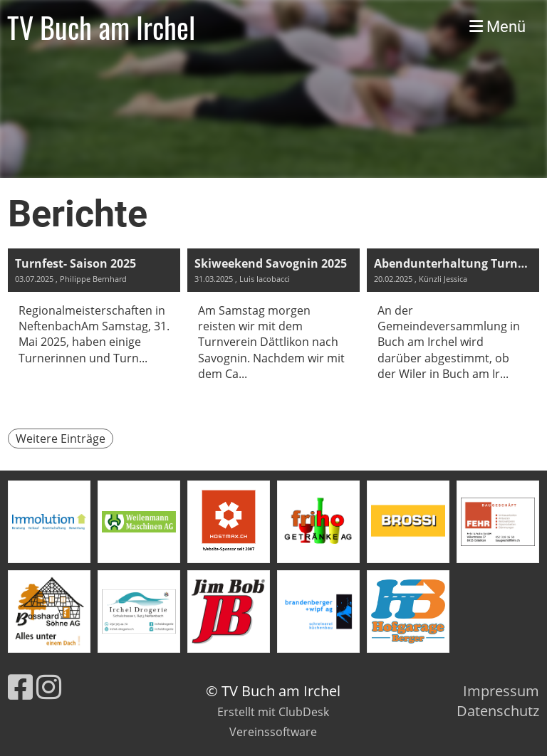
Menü (497, 27)
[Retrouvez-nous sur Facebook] (20, 687)
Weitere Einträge (61, 439)
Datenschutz (498, 711)
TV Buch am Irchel (101, 27)
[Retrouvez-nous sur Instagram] (49, 687)
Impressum (501, 691)
